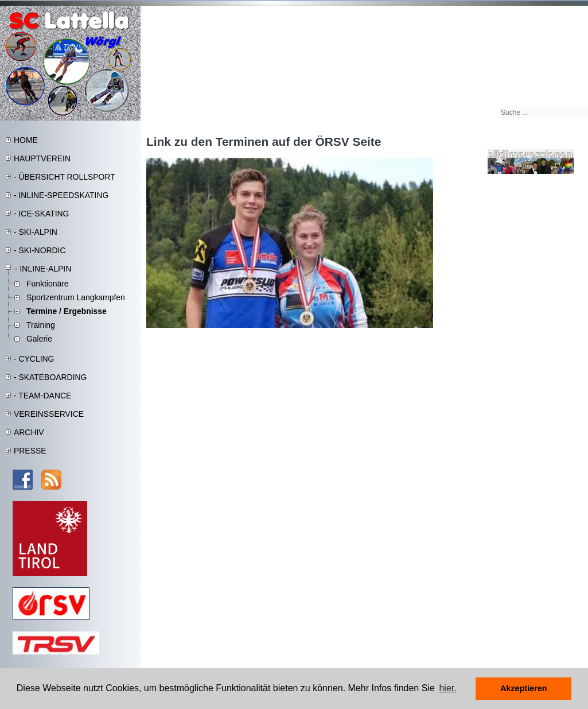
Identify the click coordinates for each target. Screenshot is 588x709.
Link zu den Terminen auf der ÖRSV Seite (264, 142)
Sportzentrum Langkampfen (76, 297)
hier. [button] (447, 688)
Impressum (518, 12)
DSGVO (548, 12)
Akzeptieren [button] (524, 688)
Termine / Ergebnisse (67, 311)
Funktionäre (48, 284)
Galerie (39, 339)
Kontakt (573, 12)
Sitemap (489, 12)
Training (41, 325)
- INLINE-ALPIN (43, 269)
